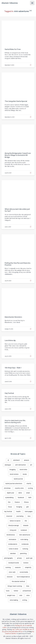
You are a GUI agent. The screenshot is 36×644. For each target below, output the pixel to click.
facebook (29, 498)
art (31, 465)
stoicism (10, 577)
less (29, 516)
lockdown (24, 530)
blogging (13, 470)
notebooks (25, 544)
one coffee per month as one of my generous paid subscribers (18, 631)
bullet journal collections (14, 484)
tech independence (23, 577)
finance (21, 502)
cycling (9, 493)
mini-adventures (25, 535)
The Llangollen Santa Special (16, 101)
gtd (28, 507)
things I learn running (15, 587)
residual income (14, 563)
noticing (25, 549)
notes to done (13, 549)
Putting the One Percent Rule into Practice (18, 264)
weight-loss (11, 596)
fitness (30, 502)
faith (6, 502)
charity (29, 484)
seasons (18, 568)
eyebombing (17, 498)
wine (28, 596)
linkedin (26, 526)
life (26, 521)
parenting (23, 554)
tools (8, 591)
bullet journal (18, 479)
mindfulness (11, 535)
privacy (20, 558)
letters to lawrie (15, 521)
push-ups (29, 558)
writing (25, 601)
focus (10, 507)
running (8, 568)
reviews (26, 563)
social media (24, 573)
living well (13, 530)
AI (8, 460)
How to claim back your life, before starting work (15, 421)
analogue (8, 465)
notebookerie (13, 544)
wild (21, 596)
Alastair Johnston (10, 3)
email (7, 498)
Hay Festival (9, 393)
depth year (19, 493)
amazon (27, 460)
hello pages (29, 512)
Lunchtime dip (10, 340)
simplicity (28, 568)
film (13, 502)
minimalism (12, 540)
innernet (9, 516)
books (25, 474)
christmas (12, 488)
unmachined (27, 591)
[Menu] (32, 3)
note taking (24, 540)
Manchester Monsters (13, 317)
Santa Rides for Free (13, 49)
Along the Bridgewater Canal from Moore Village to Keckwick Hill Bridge (18, 155)
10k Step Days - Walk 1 (13, 368)
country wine (24, 488)
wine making (14, 601)
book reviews (14, 474)
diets (29, 493)
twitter (16, 591)
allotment (16, 460)
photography (8, 558)
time (28, 587)
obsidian (13, 554)
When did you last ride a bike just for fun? (17, 210)
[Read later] (31, 65)
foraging (19, 507)
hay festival (8, 512)
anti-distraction (21, 465)
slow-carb (12, 573)
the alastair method (18, 582)
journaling (20, 516)
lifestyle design (14, 526)
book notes (23, 470)
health (18, 512)
